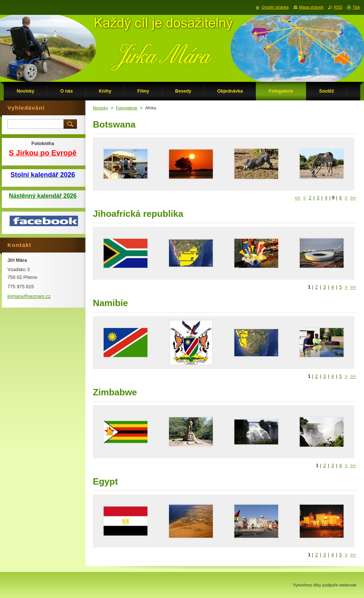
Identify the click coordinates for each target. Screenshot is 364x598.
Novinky (100, 108)
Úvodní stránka (275, 7)
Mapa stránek (311, 7)
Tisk (356, 7)
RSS (338, 7)
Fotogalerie (127, 108)
